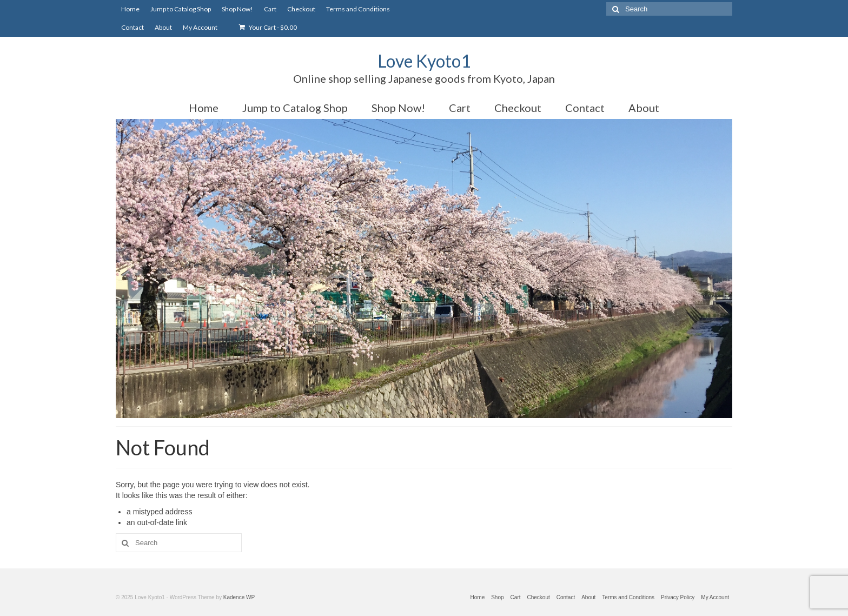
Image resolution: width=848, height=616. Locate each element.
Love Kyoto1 (424, 61)
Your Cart (268, 27)
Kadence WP (239, 597)
